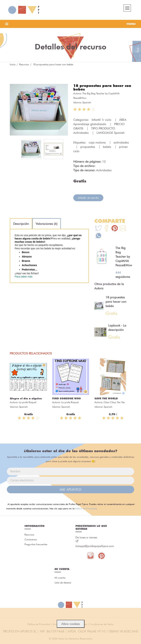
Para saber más (23, 277)
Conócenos (31, 540)
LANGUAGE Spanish (110, 133)
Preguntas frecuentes (36, 545)
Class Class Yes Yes (114, 403)
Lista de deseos (63, 584)
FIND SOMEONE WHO (67, 399)
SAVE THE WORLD (106, 399)
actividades (121, 143)
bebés (108, 147)
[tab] (21, 224)
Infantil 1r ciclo (102, 120)
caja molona (98, 143)
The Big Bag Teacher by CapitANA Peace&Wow (124, 257)
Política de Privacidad (86, 509)
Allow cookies (71, 624)
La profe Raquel (28, 403)
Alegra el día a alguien (26, 399)
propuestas (88, 147)
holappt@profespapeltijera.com (95, 547)
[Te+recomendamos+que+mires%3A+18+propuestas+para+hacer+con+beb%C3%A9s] (107, 229)
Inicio (13, 65)
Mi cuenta (60, 579)
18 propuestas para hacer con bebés (102, 88)
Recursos (24, 65)
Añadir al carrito (88, 198)
